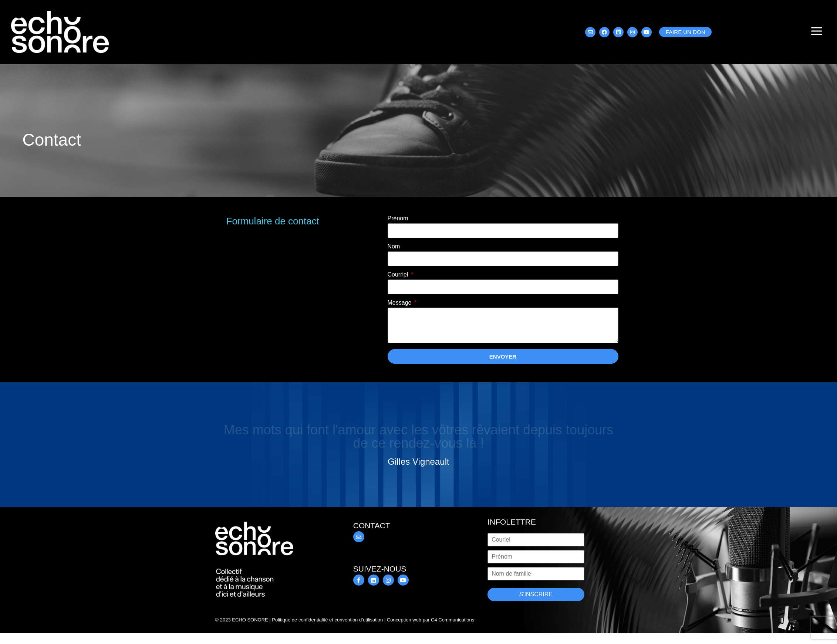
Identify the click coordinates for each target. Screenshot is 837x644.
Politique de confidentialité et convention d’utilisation (327, 620)
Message (400, 303)
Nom (394, 247)
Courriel (399, 275)
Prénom (398, 218)
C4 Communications (453, 620)
